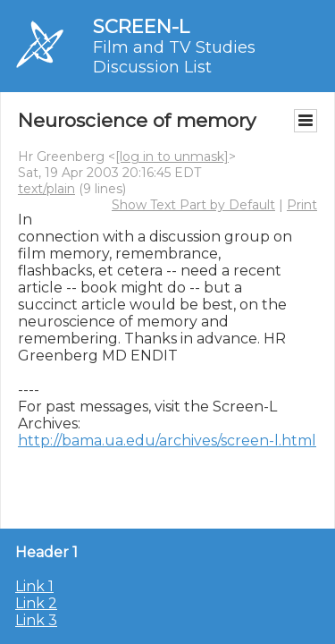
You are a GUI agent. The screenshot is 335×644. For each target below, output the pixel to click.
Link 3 (36, 620)
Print (302, 205)
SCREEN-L (141, 26)
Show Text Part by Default (193, 205)
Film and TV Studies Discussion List (174, 57)
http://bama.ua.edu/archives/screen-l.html (167, 441)
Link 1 (34, 586)
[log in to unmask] (172, 157)
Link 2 (36, 603)
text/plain (46, 189)
